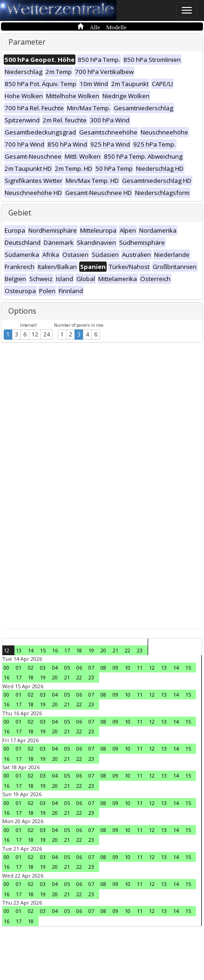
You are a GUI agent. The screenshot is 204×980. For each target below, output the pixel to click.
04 (55, 668)
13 (19, 650)
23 (140, 650)
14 (31, 650)
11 (140, 668)
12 (35, 334)
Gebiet (20, 213)
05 (67, 668)
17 (67, 650)
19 (91, 650)
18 (79, 650)
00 (7, 668)
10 (128, 668)
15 (43, 650)
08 (103, 668)
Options (22, 311)
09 (116, 668)
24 (47, 334)
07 (91, 668)
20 (103, 650)
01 (19, 668)
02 (31, 668)
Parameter (27, 42)
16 (55, 650)
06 (79, 668)
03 (43, 668)
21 (116, 650)
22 (128, 650)
